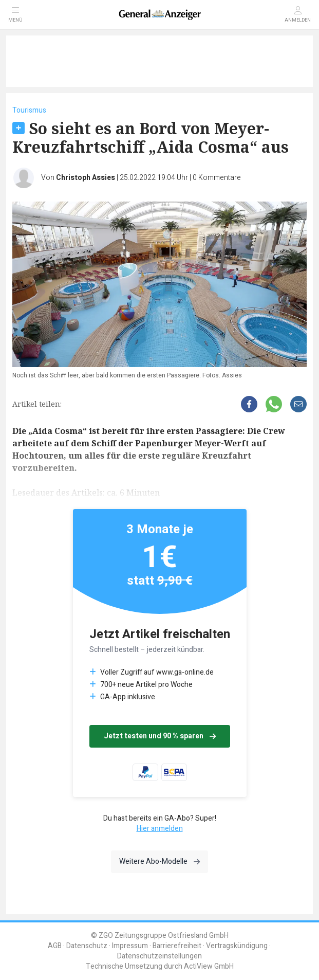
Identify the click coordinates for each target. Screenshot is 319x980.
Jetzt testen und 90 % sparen (160, 736)
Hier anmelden (160, 829)
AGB (55, 946)
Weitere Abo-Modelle (159, 861)
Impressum (130, 946)
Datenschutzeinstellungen (159, 956)
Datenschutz (87, 946)
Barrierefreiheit (177, 946)
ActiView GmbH (209, 966)
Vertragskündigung (237, 946)
